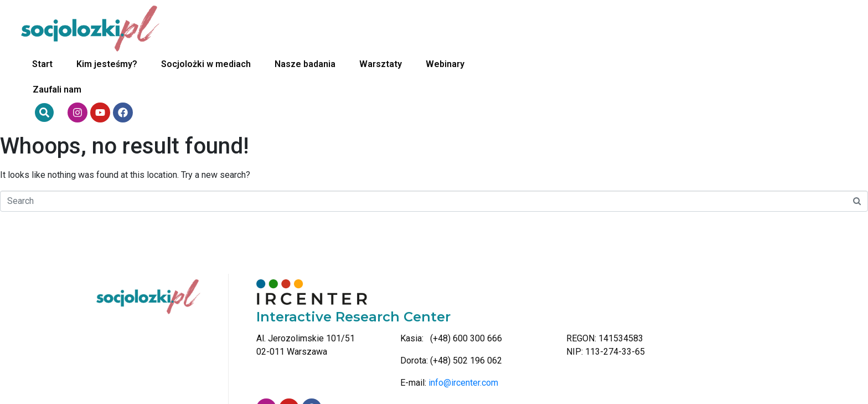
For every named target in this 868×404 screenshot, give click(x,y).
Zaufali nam (699, 29)
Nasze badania (491, 29)
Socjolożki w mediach (392, 29)
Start (228, 29)
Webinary (631, 29)
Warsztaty (567, 29)
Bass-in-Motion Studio (803, 386)
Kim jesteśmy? (293, 29)
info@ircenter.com (463, 312)
